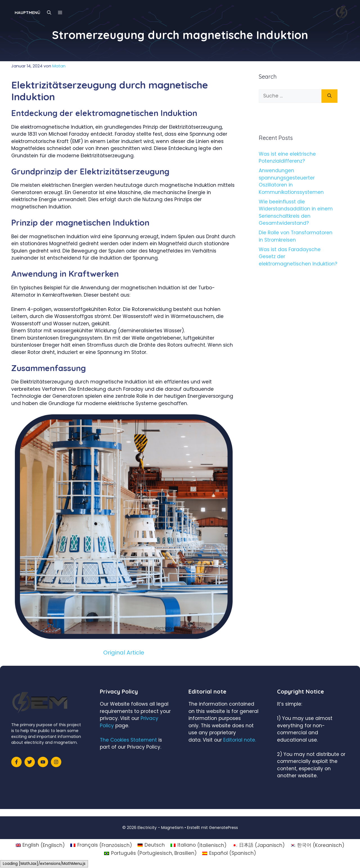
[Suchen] (329, 96)
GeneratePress (223, 828)
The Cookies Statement (128, 740)
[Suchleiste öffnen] (49, 13)
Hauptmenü (27, 13)
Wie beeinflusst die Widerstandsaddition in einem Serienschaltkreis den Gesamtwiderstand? (296, 213)
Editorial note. (240, 740)
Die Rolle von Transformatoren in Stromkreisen (296, 236)
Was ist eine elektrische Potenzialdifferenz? (287, 158)
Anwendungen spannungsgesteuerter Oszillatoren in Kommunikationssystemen (291, 181)
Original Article (124, 653)
